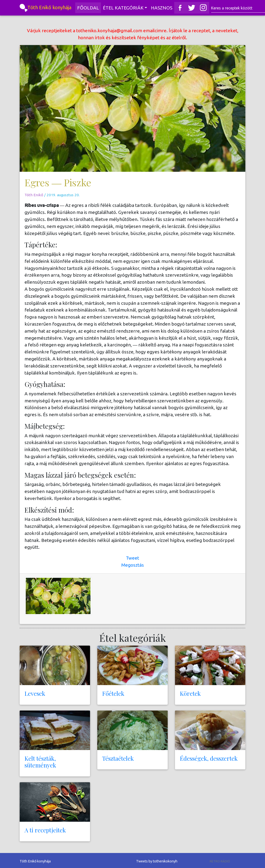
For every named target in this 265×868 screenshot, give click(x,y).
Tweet (132, 558)
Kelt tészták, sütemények (40, 762)
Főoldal (89, 7)
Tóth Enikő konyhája (46, 8)
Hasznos (162, 8)
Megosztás (133, 565)
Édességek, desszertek (209, 758)
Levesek (35, 693)
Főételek (113, 693)
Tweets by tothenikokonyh (157, 861)
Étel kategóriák (123, 8)
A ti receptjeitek (45, 830)
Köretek (190, 693)
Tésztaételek (118, 758)
